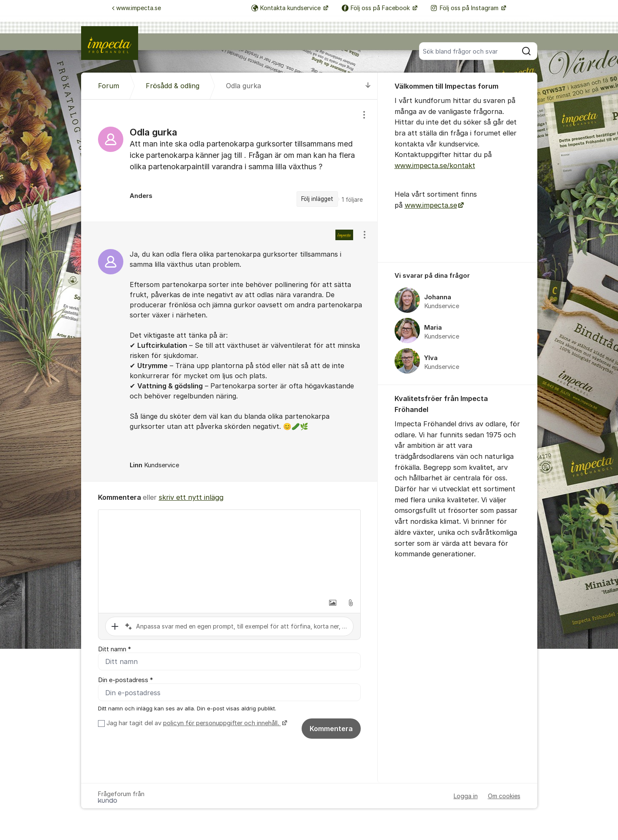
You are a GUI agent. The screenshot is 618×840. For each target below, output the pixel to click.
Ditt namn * (114, 649)
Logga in (466, 798)
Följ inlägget (317, 199)
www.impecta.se (136, 8)
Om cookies (504, 798)
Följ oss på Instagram (466, 8)
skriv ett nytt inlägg (191, 497)
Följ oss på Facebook (377, 8)
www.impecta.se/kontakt (435, 165)
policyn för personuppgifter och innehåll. (222, 725)
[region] (229, 160)
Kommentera (331, 731)
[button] (333, 603)
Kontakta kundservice (287, 8)
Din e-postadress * (125, 681)
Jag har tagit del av (196, 725)
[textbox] (229, 552)
